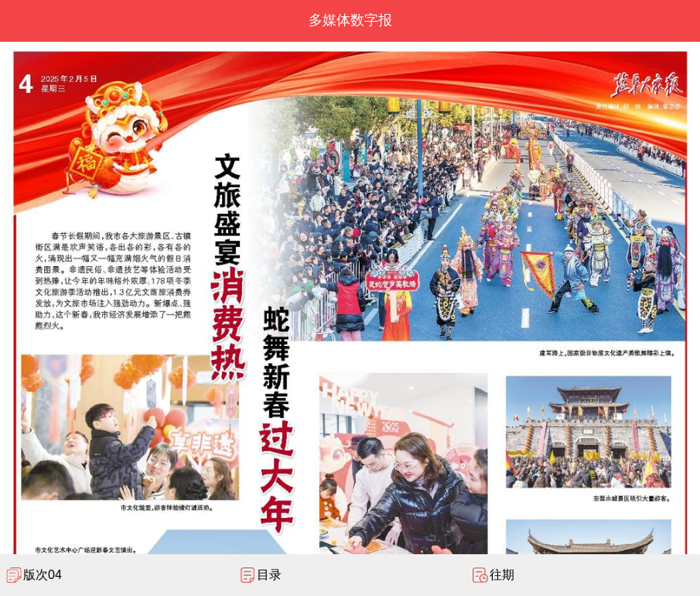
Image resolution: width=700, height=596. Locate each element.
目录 (269, 575)
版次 (43, 575)
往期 (502, 575)
